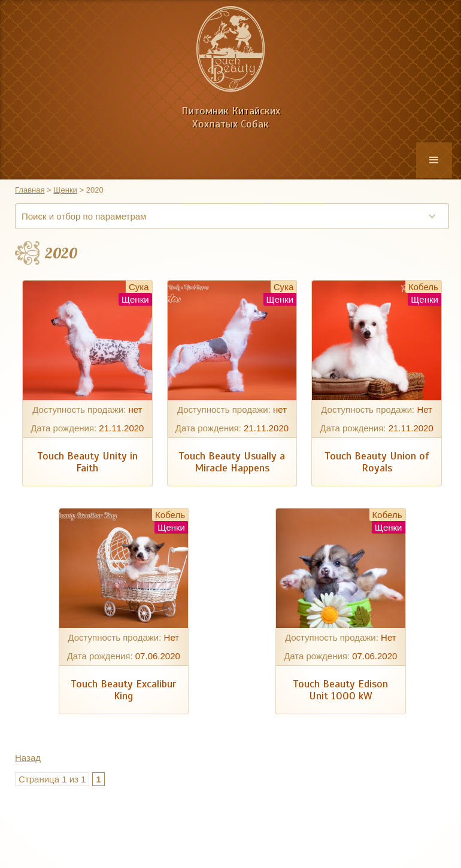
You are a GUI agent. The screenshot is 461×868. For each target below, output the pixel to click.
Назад (28, 758)
